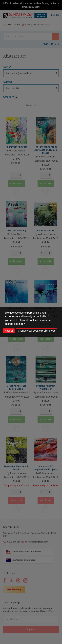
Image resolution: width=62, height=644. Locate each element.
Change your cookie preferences (37, 331)
